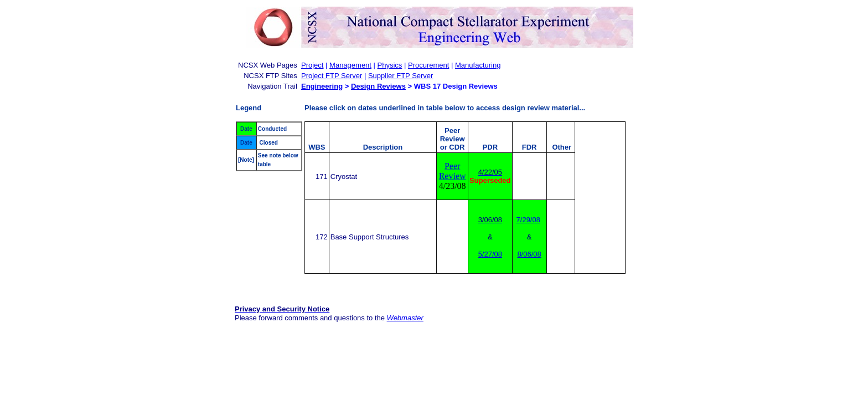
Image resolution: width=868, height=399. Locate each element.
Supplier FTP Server (401, 76)
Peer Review (453, 171)
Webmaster (405, 318)
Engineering (322, 86)
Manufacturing (478, 65)
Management (350, 65)
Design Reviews (378, 86)
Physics (390, 65)
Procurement (428, 65)
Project (312, 65)
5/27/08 (490, 254)
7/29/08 (528, 220)
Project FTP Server (332, 76)
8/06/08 (529, 254)
